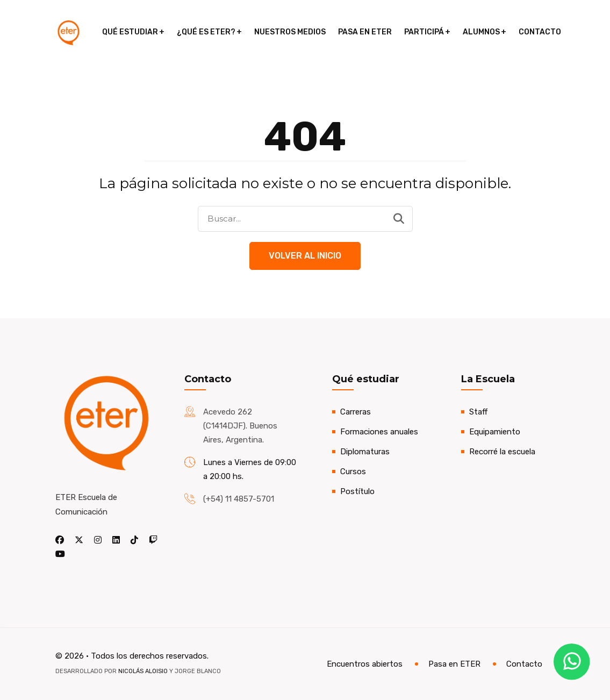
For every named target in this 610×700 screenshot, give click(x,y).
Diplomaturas (365, 452)
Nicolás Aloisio (143, 671)
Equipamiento (495, 432)
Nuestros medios (290, 32)
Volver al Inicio (305, 256)
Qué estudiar (130, 32)
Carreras (356, 412)
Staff (478, 412)
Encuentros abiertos (365, 664)
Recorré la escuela (502, 452)
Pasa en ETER (365, 32)
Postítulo (357, 491)
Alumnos (481, 32)
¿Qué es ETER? (206, 32)
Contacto (540, 32)
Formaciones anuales (379, 432)
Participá (424, 32)
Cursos (353, 472)
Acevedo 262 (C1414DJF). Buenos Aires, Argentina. (240, 426)
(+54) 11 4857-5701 (239, 499)
